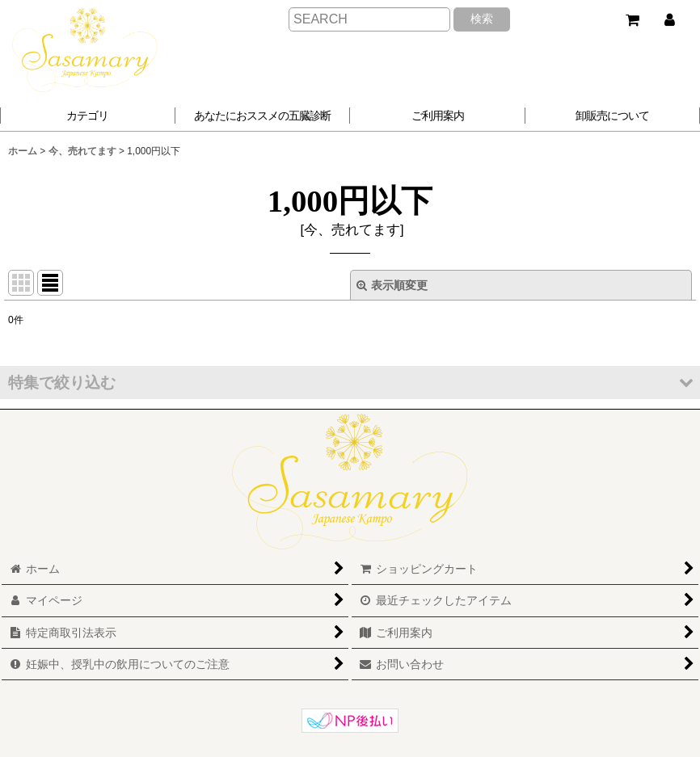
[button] (263, 116)
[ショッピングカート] (632, 20)
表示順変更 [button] (392, 285)
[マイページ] (669, 20)
